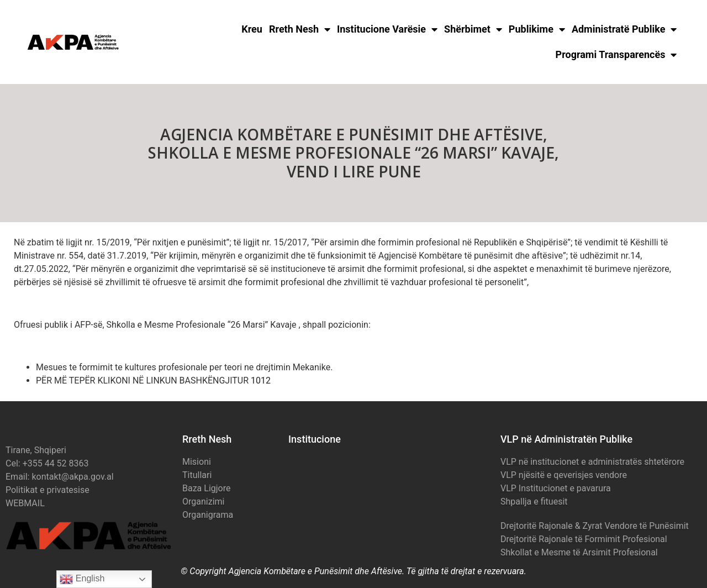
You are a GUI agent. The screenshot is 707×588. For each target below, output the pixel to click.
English (82, 579)
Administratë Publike (624, 29)
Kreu (252, 29)
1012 (261, 380)
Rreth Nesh (300, 29)
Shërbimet (473, 29)
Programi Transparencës (616, 55)
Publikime (537, 29)
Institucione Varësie (387, 29)
